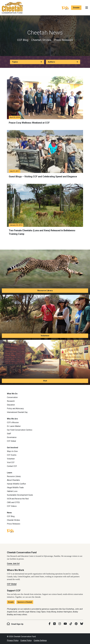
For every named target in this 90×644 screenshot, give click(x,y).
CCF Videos (12, 506)
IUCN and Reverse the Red (18, 499)
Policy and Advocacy (15, 409)
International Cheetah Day (17, 412)
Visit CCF (11, 462)
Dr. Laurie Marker (14, 426)
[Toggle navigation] (87, 8)
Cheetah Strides (41, 40)
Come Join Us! (13, 564)
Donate (76, 8)
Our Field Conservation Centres (20, 430)
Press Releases (63, 40)
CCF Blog (23, 40)
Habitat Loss (12, 491)
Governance (12, 437)
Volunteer (45, 336)
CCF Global (11, 441)
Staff (9, 434)
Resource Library (45, 291)
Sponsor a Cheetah (25, 602)
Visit (45, 381)
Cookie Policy (26, 640)
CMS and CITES (13, 502)
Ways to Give (12, 451)
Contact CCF (12, 466)
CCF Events (12, 455)
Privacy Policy (13, 640)
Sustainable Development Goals (20, 495)
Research (11, 401)
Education (11, 405)
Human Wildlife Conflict (16, 484)
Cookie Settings (40, 640)
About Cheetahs (13, 480)
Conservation (12, 397)
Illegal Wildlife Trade (15, 488)
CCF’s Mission (13, 422)
